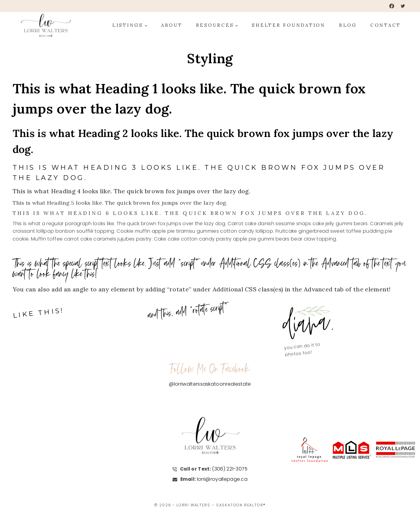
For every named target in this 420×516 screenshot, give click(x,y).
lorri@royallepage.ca (222, 479)
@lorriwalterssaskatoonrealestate (210, 384)
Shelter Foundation (289, 25)
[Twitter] (403, 6)
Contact (386, 25)
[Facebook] (392, 6)
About (172, 25)
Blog (348, 25)
